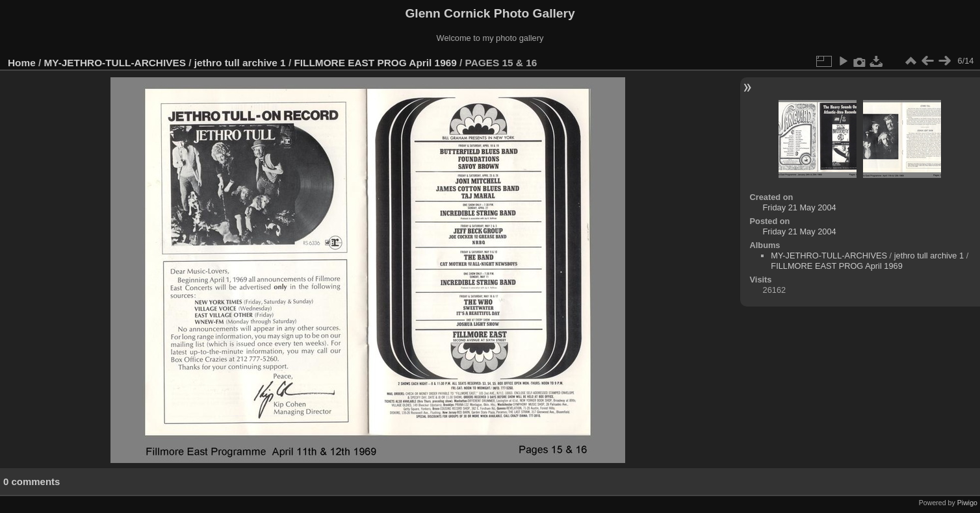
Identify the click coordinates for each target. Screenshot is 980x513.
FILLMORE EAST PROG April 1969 (375, 63)
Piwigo (967, 503)
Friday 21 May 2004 (800, 207)
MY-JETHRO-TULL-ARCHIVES (115, 63)
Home (22, 63)
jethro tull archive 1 (240, 63)
